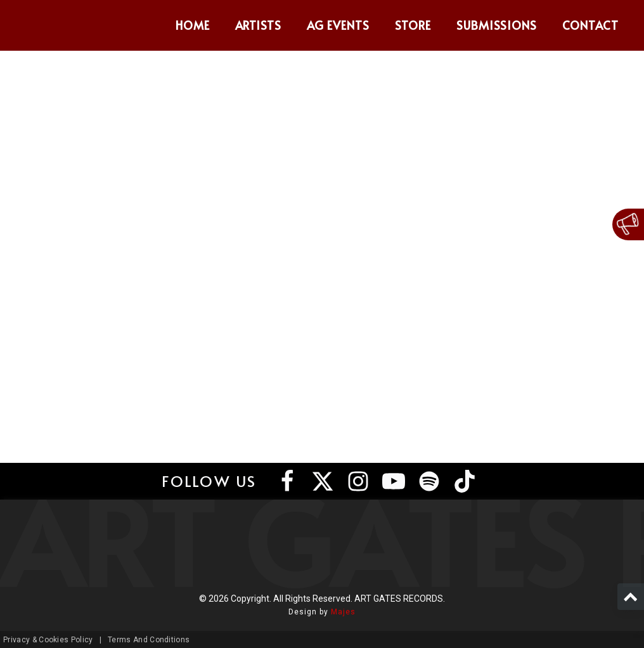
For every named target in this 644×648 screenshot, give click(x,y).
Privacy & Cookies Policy (48, 640)
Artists (259, 25)
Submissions (497, 25)
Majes (343, 612)
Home (193, 25)
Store (413, 25)
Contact (590, 25)
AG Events (338, 25)
